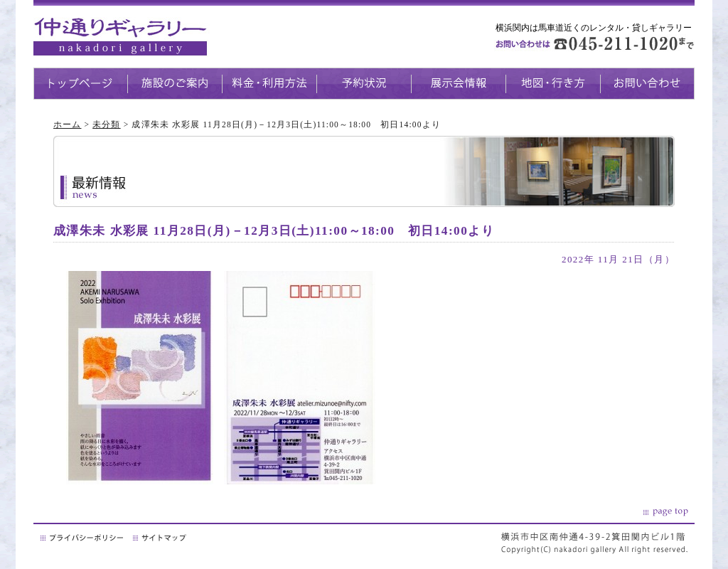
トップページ (80, 84)
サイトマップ (161, 538)
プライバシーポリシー (83, 538)
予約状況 (364, 84)
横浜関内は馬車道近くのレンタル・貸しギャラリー (594, 28)
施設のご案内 (175, 84)
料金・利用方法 (269, 84)
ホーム (67, 124)
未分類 (106, 124)
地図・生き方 (553, 84)
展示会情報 (458, 84)
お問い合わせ (647, 84)
